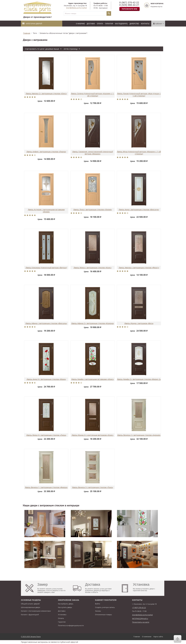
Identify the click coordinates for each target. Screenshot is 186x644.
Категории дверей (32, 24)
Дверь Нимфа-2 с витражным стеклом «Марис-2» (139, 379)
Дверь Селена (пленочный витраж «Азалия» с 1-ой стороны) (93, 95)
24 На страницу (72, 49)
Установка (62, 615)
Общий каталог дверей (30, 604)
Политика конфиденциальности (71, 625)
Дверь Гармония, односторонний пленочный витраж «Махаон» (93, 153)
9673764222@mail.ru (140, 619)
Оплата (100, 24)
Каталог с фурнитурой (30, 615)
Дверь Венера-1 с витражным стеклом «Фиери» (46, 488)
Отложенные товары (103, 615)
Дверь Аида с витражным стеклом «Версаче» (139, 210)
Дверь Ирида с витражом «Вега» (139, 323)
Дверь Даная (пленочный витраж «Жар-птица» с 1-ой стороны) (139, 95)
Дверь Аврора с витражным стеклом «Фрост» (139, 268)
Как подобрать (121, 24)
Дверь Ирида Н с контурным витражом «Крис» (93, 435)
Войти (98, 604)
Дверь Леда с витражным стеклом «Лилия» (93, 210)
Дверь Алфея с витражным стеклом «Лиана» (46, 152)
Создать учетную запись (105, 607)
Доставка (91, 24)
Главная (27, 33)
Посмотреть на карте (141, 622)
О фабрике (80, 24)
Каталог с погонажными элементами (36, 611)
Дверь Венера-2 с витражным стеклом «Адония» (139, 435)
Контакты (145, 24)
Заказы (98, 611)
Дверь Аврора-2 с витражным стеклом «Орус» (46, 94)
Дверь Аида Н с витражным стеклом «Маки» (46, 379)
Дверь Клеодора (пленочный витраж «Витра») (46, 268)
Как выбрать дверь (66, 604)
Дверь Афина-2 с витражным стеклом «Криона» (93, 323)
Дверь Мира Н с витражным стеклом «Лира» (46, 435)
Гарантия (109, 24)
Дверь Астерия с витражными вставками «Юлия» (46, 211)
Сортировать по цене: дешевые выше (43, 49)
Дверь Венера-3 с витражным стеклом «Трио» (93, 488)
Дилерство (134, 24)
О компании (147, 637)
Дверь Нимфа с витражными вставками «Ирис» (93, 379)
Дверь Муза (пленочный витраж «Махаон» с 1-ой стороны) (139, 153)
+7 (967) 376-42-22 (139, 608)
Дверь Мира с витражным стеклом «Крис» (93, 268)
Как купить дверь (65, 607)
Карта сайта (158, 637)
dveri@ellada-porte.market (76, 8)
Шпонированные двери (30, 607)
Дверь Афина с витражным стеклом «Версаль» (46, 323)
